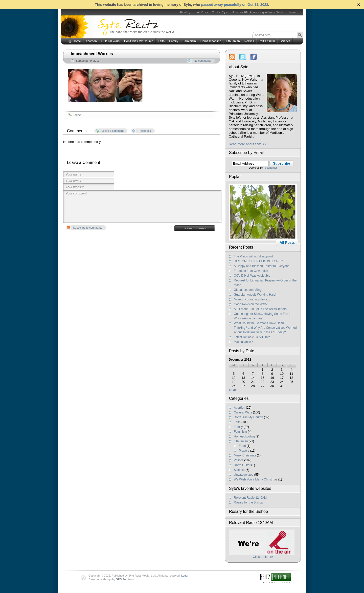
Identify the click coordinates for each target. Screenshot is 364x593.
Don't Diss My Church (139, 41)
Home (77, 41)
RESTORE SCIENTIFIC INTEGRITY (258, 261)
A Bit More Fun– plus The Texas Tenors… (262, 309)
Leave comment (195, 228)
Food (242, 446)
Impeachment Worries (92, 54)
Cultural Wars (110, 41)
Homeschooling (211, 41)
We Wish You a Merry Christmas (256, 479)
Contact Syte (220, 12)
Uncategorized (244, 475)
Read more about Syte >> (248, 144)
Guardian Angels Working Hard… (256, 295)
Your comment (142, 207)
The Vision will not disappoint (253, 256)
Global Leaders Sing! (248, 290)
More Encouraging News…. (252, 299)
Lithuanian (233, 41)
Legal (185, 576)
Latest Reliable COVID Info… (254, 337)
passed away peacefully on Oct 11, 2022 (234, 5)
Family (174, 41)
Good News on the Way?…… (254, 304)
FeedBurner (270, 168)
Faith (161, 41)
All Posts (203, 12)
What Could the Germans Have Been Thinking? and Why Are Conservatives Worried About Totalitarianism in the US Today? (265, 328)
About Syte (186, 12)
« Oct (233, 390)
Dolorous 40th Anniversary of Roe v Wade (258, 12)
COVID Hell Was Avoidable (252, 276)
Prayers (244, 451)
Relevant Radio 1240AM (250, 498)
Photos (292, 12)
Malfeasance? (243, 342)
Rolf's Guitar (267, 41)
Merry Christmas (245, 455)
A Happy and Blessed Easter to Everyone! (262, 266)
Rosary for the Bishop (248, 502)
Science (285, 41)
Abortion (91, 41)
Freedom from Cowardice (251, 271)
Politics (249, 41)
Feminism (189, 41)
